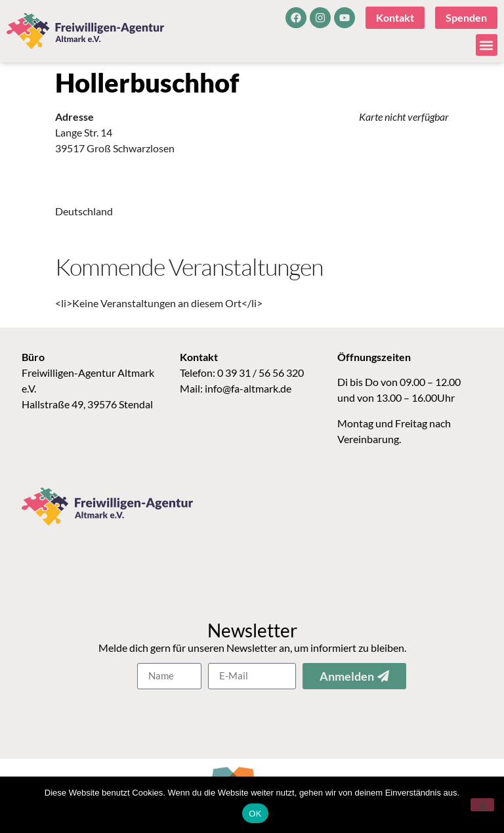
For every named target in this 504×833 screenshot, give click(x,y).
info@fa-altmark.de (248, 388)
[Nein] (482, 805)
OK (255, 814)
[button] (487, 45)
